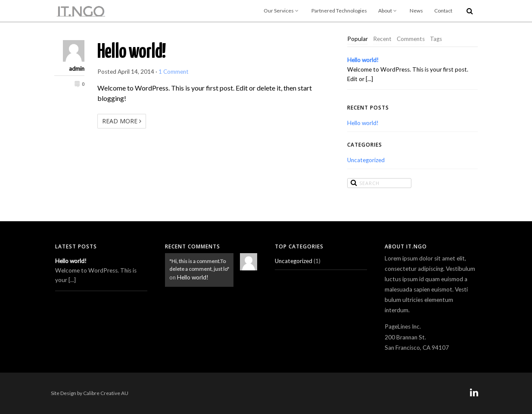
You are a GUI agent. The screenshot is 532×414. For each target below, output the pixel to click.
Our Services (282, 11)
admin (77, 69)
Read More (122, 121)
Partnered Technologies (339, 11)
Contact (443, 11)
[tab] (358, 39)
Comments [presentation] (411, 39)
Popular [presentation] (358, 39)
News (416, 11)
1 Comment (174, 72)
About (388, 11)
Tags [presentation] (436, 39)
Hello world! (131, 52)
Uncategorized (366, 160)
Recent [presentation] (382, 39)
